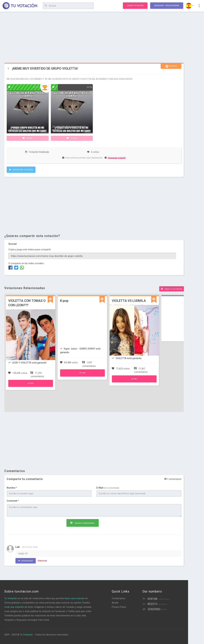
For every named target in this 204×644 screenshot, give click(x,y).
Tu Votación (11, 598)
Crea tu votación (171, 289)
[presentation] (31, 525)
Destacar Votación (21, 170)
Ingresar (167, 5)
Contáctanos (119, 598)
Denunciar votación (115, 158)
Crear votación (135, 5)
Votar (27, 138)
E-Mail (108, 488)
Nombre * (12, 488)
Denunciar (42, 561)
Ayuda (115, 603)
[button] (190, 6)
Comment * (13, 501)
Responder (26, 561)
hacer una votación (75, 598)
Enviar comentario (83, 523)
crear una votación (14, 607)
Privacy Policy (119, 607)
